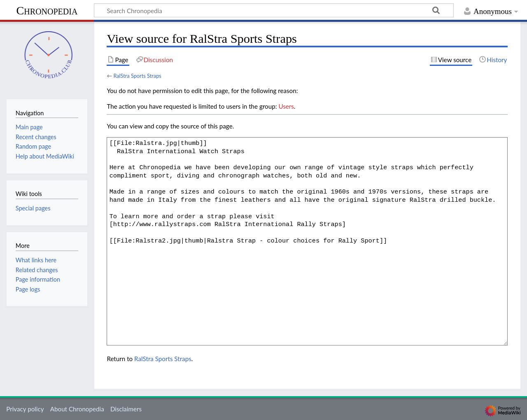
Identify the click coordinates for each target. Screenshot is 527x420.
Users (286, 106)
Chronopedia (47, 10)
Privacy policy (25, 409)
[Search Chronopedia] (274, 10)
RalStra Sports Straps (137, 76)
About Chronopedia (77, 409)
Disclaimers (126, 409)
